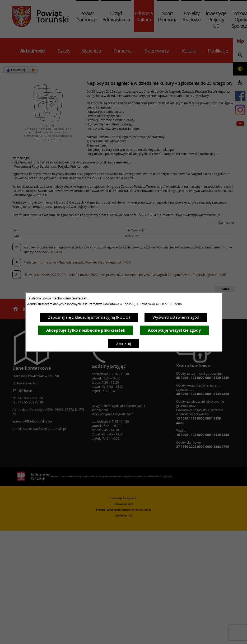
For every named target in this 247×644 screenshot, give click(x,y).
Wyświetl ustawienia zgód (176, 317)
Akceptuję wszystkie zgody (174, 330)
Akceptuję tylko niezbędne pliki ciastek (86, 330)
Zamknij (124, 343)
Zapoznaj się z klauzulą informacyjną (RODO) (89, 317)
